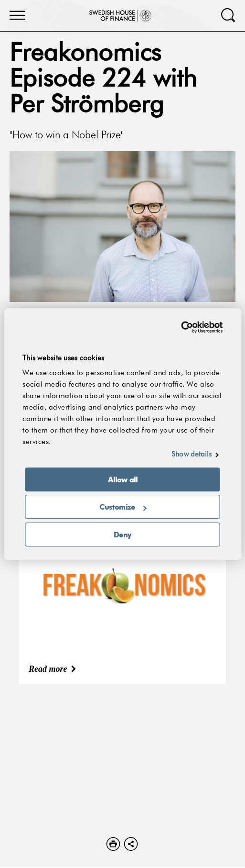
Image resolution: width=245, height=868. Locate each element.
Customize (123, 507)
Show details (192, 454)
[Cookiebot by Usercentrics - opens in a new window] (181, 327)
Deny (122, 534)
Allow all (123, 479)
